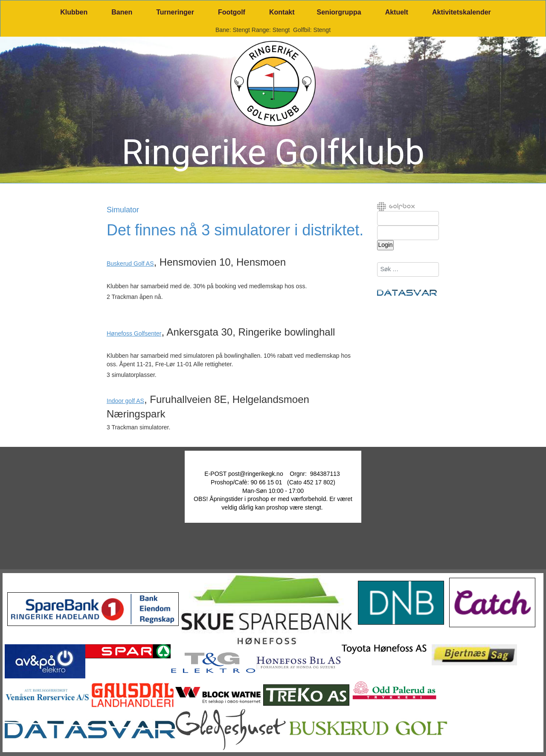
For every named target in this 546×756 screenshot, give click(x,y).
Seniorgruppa (339, 12)
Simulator (123, 210)
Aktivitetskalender (462, 12)
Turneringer (175, 12)
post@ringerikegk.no (256, 474)
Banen (122, 12)
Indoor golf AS (125, 401)
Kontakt (282, 12)
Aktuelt (397, 12)
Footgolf (232, 12)
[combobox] (408, 269)
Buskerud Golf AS (130, 264)
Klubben (74, 12)
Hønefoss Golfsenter (134, 333)
